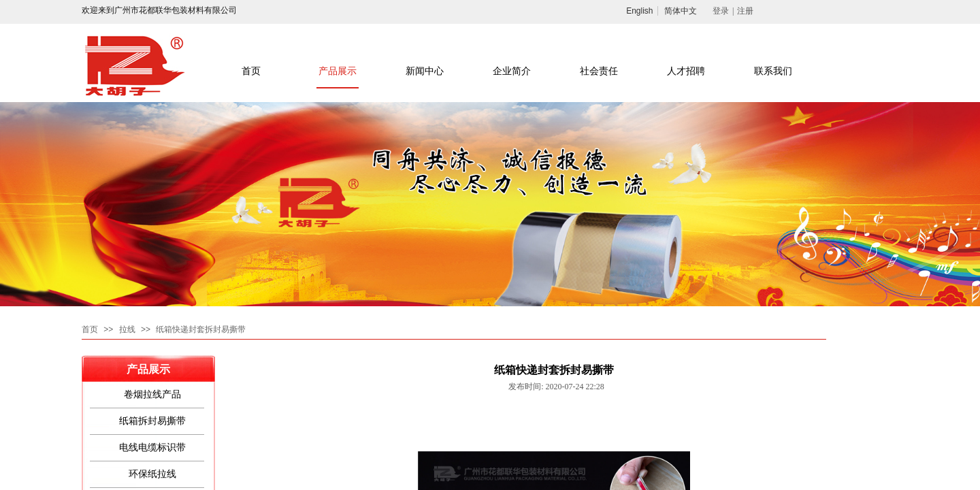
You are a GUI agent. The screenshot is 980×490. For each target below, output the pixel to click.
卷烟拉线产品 (152, 394)
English (639, 11)
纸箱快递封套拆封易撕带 (201, 329)
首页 (90, 329)
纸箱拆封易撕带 (152, 421)
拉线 (127, 329)
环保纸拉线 (152, 474)
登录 (721, 11)
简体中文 (681, 11)
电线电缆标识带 (152, 447)
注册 (745, 11)
